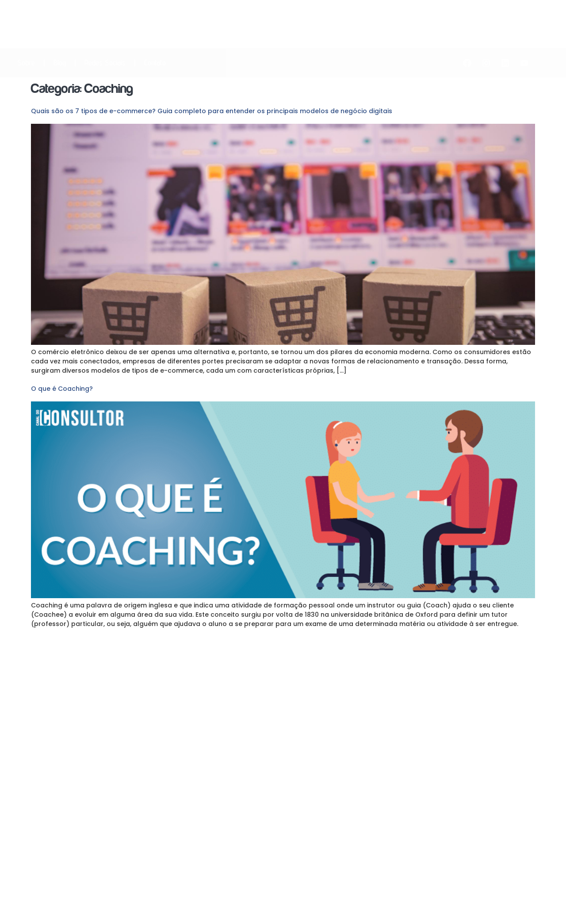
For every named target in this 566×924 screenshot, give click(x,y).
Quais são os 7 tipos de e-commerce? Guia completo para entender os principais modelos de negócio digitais (212, 111)
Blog (60, 63)
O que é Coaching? (62, 389)
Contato (155, 63)
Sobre (26, 63)
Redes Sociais (105, 63)
